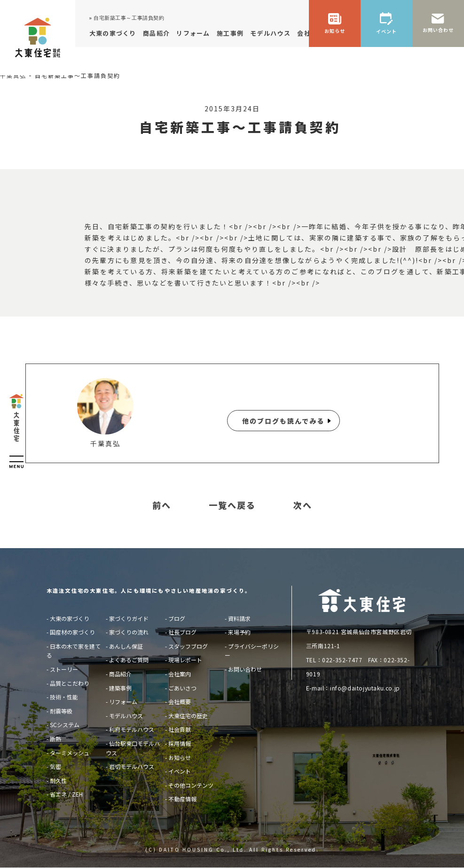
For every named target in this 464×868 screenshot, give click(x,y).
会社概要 (180, 701)
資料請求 (239, 618)
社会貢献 (180, 729)
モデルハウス (126, 716)
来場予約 (239, 632)
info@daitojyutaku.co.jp (365, 688)
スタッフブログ (188, 646)
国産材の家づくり (72, 632)
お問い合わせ (245, 669)
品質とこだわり (70, 683)
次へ (303, 505)
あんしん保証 (126, 646)
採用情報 (180, 743)
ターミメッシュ (70, 753)
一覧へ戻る (232, 505)
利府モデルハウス (132, 729)
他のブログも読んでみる (283, 421)
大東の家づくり (70, 618)
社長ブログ (182, 632)
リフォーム (123, 701)
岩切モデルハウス (132, 766)
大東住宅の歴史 (188, 716)
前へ (162, 505)
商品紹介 (120, 674)
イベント (180, 771)
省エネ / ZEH (66, 794)
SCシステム (65, 725)
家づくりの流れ (129, 632)
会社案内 (180, 674)
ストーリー (64, 669)
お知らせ (180, 757)
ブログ (177, 618)
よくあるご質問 (129, 660)
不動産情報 (182, 799)
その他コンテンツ (191, 785)
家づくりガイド (129, 618)
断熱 (55, 739)
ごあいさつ (182, 688)
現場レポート (185, 660)
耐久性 (58, 780)
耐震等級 (61, 711)
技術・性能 (64, 697)
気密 (55, 766)
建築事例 (120, 688)
